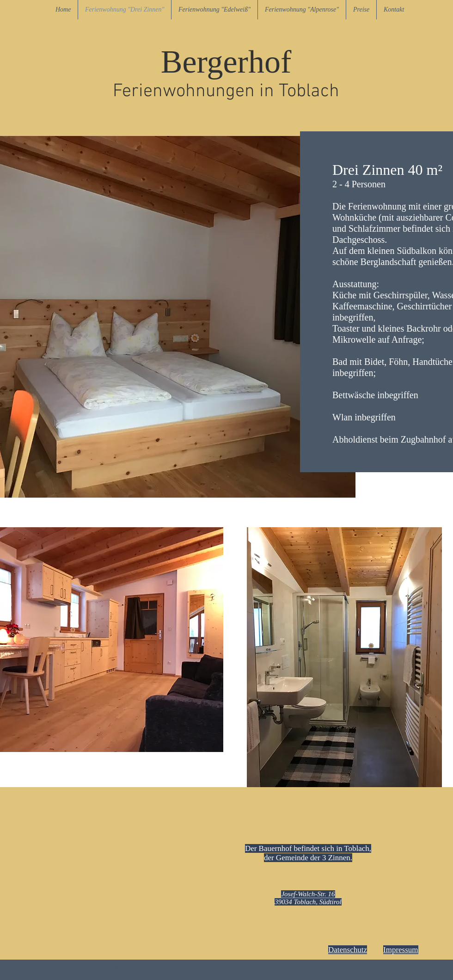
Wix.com (140, 968)
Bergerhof (226, 62)
